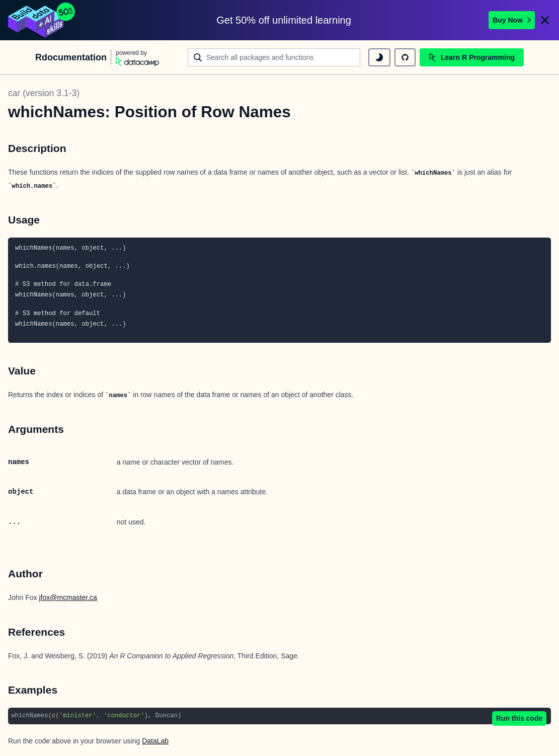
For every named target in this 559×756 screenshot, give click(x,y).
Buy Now (512, 20)
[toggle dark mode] (379, 57)
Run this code (520, 718)
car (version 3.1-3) (44, 93)
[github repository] (405, 57)
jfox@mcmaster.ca (68, 597)
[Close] (545, 20)
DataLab (155, 741)
